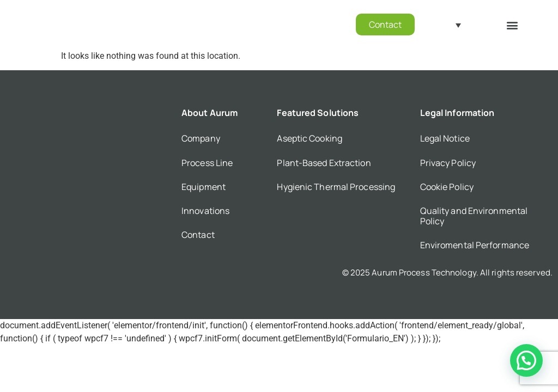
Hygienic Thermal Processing (336, 187)
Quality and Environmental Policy (474, 216)
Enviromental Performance (475, 245)
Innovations (205, 211)
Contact (198, 235)
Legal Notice (445, 138)
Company (201, 138)
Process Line (207, 163)
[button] (512, 25)
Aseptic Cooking (310, 138)
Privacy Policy (448, 163)
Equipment (204, 187)
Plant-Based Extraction (324, 163)
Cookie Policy (447, 187)
